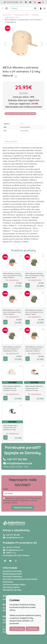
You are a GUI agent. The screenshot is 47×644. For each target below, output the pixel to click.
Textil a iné (7, 15)
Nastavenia (32, 629)
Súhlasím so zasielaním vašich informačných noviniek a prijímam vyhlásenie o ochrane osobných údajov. (22, 500)
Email (5, 489)
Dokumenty (8, 582)
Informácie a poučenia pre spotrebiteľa (20, 579)
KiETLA (22, 124)
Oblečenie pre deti (21, 15)
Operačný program (11, 587)
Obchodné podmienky (12, 576)
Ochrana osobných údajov (14, 585)
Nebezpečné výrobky (12, 590)
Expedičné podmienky (12, 571)
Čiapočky (35, 15)
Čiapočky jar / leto (12, 17)
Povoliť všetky (17, 629)
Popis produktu (11, 141)
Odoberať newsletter (23, 508)
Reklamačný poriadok (12, 574)
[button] (2, 8)
